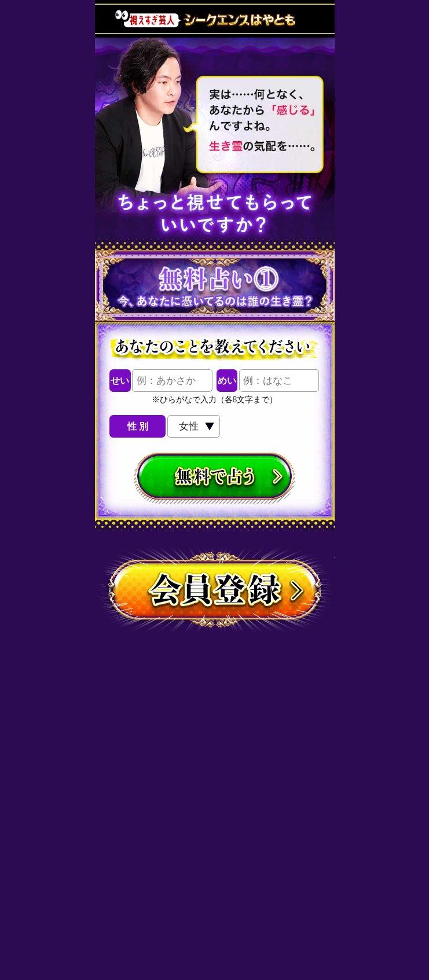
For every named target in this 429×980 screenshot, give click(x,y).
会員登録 (215, 592)
